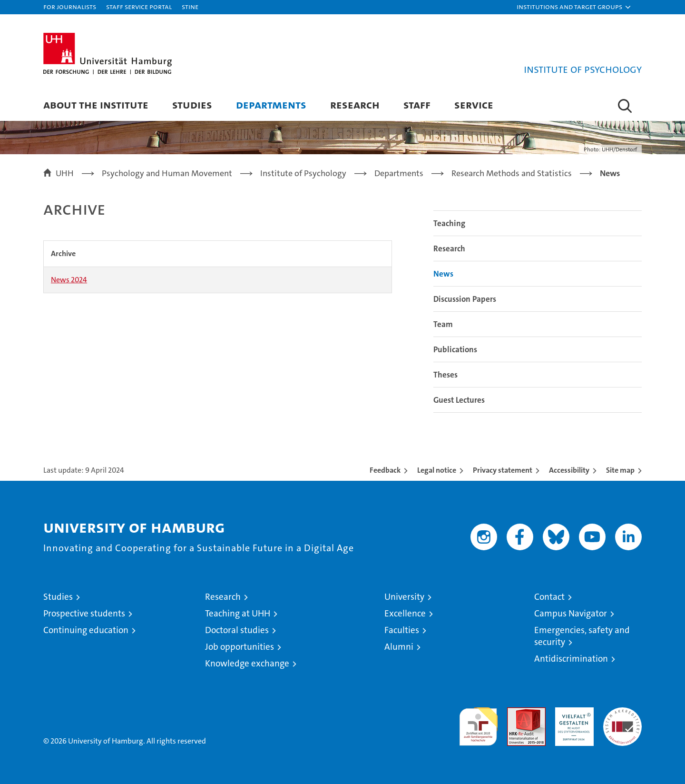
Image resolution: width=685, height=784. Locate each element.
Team (443, 324)
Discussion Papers (465, 299)
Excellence (405, 613)
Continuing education (86, 630)
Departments (271, 104)
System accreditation (622, 717)
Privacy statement (503, 470)
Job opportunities (240, 647)
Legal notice (437, 470)
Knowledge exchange (247, 663)
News (443, 274)
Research (355, 104)
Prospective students (84, 613)
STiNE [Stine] (190, 6)
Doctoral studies (237, 630)
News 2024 (69, 280)
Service (474, 104)
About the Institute (96, 104)
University (404, 597)
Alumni (399, 647)
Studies (192, 104)
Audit (516, 712)
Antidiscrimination (571, 659)
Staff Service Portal (139, 6)
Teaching (449, 223)
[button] (574, 7)
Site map (620, 470)
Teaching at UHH (238, 613)
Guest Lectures (459, 400)
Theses (445, 375)
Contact (549, 597)
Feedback (385, 470)
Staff (417, 104)
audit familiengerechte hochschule (478, 722)
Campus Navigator (571, 613)
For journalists (70, 6)
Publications (455, 349)
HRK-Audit (572, 712)
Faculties (402, 630)
